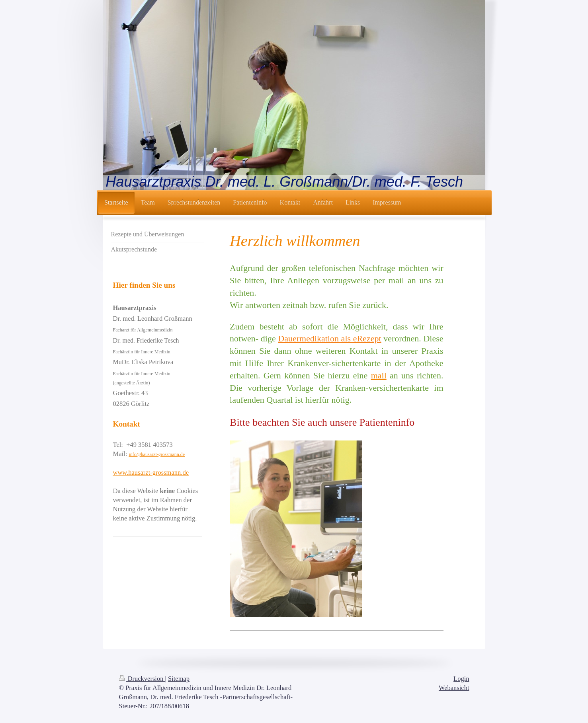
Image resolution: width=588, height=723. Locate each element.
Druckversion (142, 679)
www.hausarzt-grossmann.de (151, 473)
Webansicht (454, 688)
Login (461, 679)
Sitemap (179, 679)
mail (379, 375)
